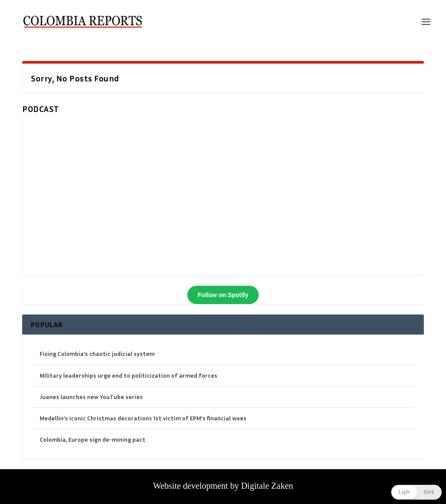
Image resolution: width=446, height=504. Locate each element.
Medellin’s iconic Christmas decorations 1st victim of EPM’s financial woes (143, 418)
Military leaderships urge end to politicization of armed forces (128, 375)
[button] (416, 492)
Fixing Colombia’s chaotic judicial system (97, 353)
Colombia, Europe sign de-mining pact (93, 439)
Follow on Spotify (223, 295)
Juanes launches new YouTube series (91, 397)
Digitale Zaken (267, 486)
